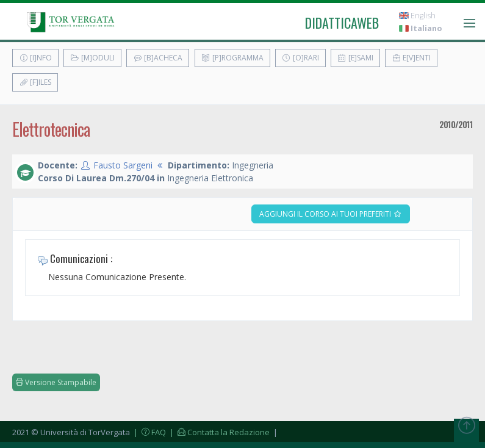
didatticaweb (342, 23)
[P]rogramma (232, 58)
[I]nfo (35, 58)
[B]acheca (158, 58)
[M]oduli (92, 58)
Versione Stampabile (56, 382)
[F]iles (35, 82)
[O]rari (300, 58)
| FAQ (149, 432)
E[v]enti (411, 58)
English (417, 16)
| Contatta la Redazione (219, 432)
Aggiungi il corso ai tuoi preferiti (331, 214)
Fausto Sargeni (123, 165)
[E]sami (355, 58)
